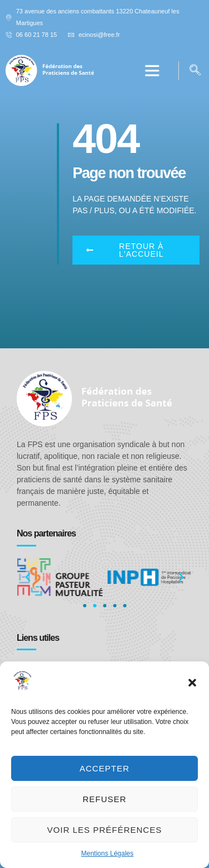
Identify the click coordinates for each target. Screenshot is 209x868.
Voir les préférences (105, 830)
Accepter (105, 768)
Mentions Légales (107, 853)
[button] (192, 683)
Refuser (104, 799)
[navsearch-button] (195, 71)
